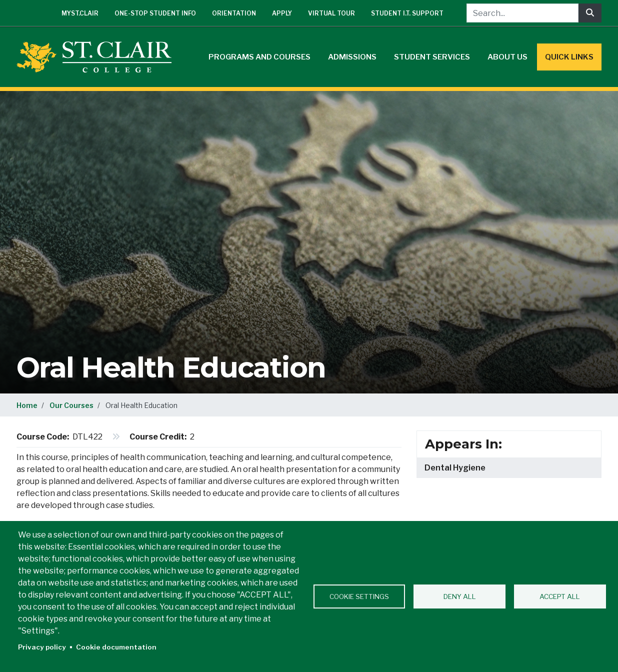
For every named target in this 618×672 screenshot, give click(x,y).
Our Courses (71, 405)
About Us (507, 57)
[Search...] (522, 13)
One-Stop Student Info (155, 13)
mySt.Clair (80, 13)
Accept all (560, 596)
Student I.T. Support (407, 13)
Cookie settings (359, 596)
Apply (282, 13)
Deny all (460, 596)
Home (27, 405)
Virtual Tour (331, 13)
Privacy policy (42, 647)
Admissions (352, 57)
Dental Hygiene (455, 468)
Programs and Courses (259, 57)
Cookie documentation (116, 647)
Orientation (234, 13)
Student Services (432, 57)
